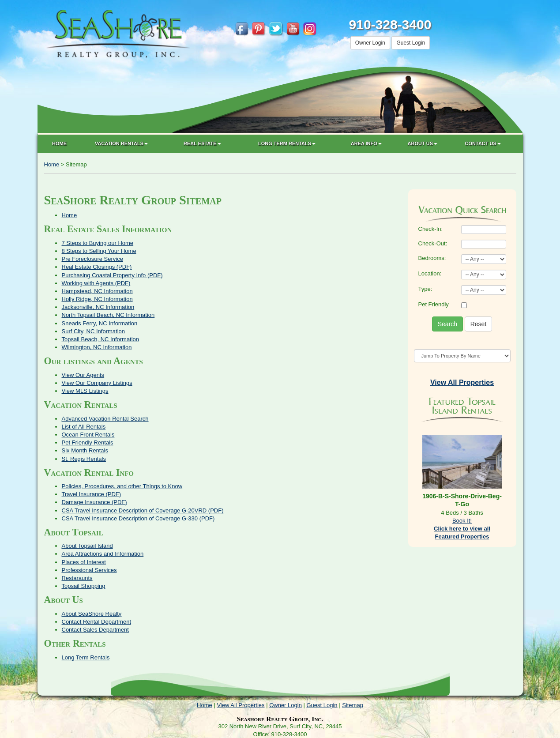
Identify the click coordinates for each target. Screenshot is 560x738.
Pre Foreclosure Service (92, 259)
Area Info (366, 143)
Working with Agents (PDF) (96, 283)
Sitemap (353, 705)
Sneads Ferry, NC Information (100, 323)
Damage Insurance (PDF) (94, 502)
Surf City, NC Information (94, 331)
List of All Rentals (84, 427)
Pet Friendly (434, 304)
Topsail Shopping (84, 586)
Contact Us (483, 143)
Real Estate (202, 143)
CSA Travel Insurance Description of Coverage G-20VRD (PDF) (143, 510)
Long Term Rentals (287, 143)
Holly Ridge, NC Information (97, 299)
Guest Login (411, 43)
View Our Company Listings (97, 383)
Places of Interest (84, 562)
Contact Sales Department (95, 630)
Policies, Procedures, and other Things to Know (122, 486)
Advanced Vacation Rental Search (105, 419)
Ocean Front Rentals (88, 435)
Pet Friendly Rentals (88, 442)
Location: (430, 273)
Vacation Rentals (121, 143)
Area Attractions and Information (103, 554)
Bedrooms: (432, 258)
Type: (425, 289)
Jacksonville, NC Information (98, 307)
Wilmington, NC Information (97, 347)
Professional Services (89, 570)
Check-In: (431, 229)
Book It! (462, 521)
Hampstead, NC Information (97, 291)
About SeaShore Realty (92, 614)
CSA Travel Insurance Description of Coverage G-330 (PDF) (138, 518)
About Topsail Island (87, 546)
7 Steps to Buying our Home (98, 243)
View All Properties (241, 705)
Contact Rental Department (97, 622)
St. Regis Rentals (84, 459)
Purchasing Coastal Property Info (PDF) (112, 275)
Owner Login (370, 43)
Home (59, 143)
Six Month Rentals (85, 450)
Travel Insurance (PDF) (92, 494)
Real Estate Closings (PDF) (97, 267)
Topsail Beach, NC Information (101, 339)
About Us (423, 143)
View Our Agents (83, 375)
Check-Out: (433, 243)
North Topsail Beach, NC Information (108, 315)
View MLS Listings (85, 391)
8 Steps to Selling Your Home (99, 251)
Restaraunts (77, 578)
